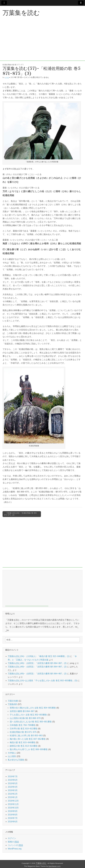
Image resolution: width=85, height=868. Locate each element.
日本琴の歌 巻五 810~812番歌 (24, 729)
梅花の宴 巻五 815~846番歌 (23, 742)
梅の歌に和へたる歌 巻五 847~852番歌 (28, 739)
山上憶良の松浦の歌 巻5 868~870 (25, 718)
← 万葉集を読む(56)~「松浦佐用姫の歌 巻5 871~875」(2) (20, 514)
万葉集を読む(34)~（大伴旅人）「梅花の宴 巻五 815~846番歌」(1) (39, 656)
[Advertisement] (42, 43)
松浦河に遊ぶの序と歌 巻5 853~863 (26, 736)
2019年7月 (13, 776)
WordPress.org (15, 849)
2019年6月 (13, 780)
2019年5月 (13, 783)
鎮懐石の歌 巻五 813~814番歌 (24, 746)
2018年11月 (13, 804)
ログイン (12, 838)
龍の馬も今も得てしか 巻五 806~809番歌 (29, 749)
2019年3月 (13, 790)
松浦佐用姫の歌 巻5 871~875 (13, 65)
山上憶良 (12, 756)
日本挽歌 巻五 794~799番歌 (23, 725)
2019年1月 (13, 797)
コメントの (15, 845)
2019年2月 (13, 794)
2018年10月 (13, 808)
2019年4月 (13, 787)
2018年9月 (13, 811)
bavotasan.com (54, 866)
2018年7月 (13, 818)
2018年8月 (13, 815)
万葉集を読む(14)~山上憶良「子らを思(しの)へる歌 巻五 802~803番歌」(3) (42, 681)
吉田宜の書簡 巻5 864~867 (22, 711)
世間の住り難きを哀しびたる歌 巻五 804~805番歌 (33, 708)
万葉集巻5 (12, 704)
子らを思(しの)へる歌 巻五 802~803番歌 (28, 715)
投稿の (13, 842)
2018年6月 (13, 822)
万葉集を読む (21, 13)
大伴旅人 (12, 753)
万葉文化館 (13, 701)
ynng (7, 77)
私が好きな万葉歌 (16, 760)
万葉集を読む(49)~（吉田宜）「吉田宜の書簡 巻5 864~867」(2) (37, 663)
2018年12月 (13, 801)
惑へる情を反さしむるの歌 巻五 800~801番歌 (31, 722)
